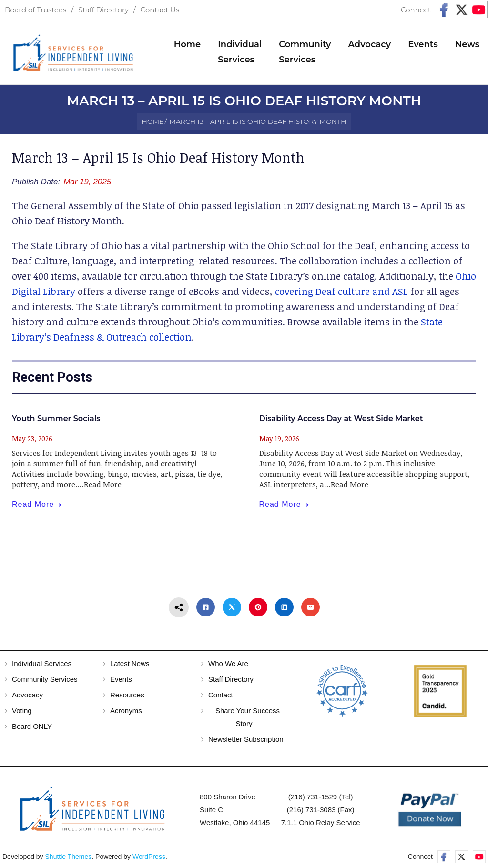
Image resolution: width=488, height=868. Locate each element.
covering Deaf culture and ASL (341, 293)
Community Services (45, 681)
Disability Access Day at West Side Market (341, 421)
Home (153, 122)
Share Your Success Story (248, 719)
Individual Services (42, 666)
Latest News (130, 666)
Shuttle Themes (69, 859)
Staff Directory (103, 10)
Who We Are (228, 666)
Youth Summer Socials (56, 421)
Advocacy (27, 697)
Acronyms (126, 713)
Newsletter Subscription (246, 742)
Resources (127, 697)
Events (121, 681)
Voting (22, 713)
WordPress (149, 859)
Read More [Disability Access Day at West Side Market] (285, 507)
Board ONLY (32, 729)
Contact (221, 697)
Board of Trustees (36, 10)
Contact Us (160, 10)
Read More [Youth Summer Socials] (38, 507)
